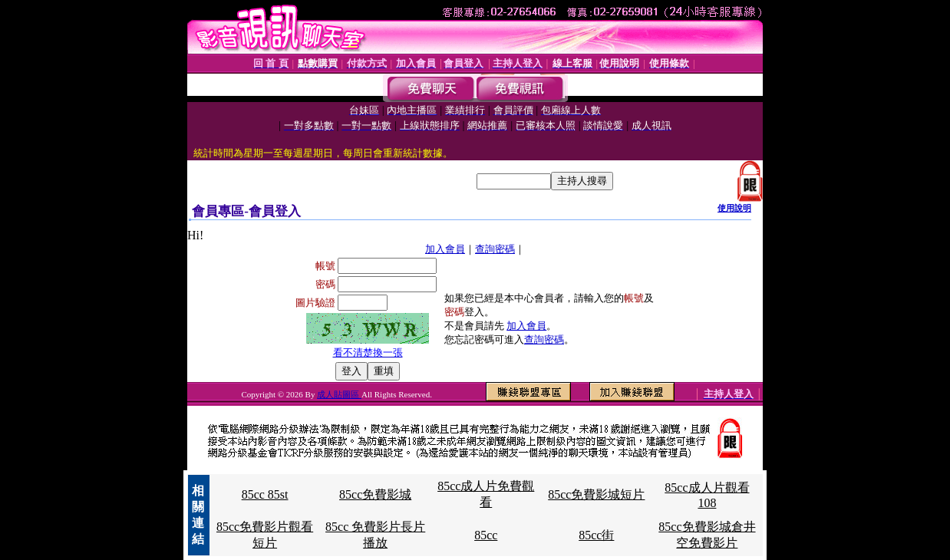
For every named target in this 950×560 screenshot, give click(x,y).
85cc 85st (265, 494)
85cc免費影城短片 (596, 494)
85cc (486, 535)
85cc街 (596, 535)
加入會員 (445, 249)
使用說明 (734, 208)
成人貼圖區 (339, 394)
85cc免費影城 (375, 494)
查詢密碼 (495, 249)
